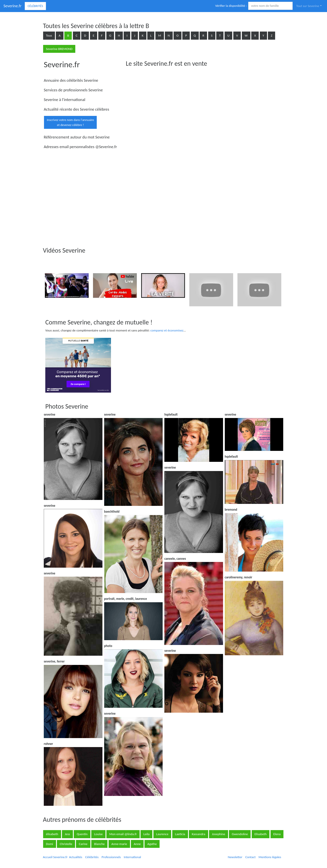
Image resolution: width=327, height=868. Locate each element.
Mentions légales (270, 857)
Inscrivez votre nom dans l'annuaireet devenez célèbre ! (70, 122)
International (132, 857)
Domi (50, 844)
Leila (146, 834)
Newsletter (235, 857)
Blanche (99, 844)
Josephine (219, 834)
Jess (67, 834)
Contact (251, 857)
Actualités (76, 857)
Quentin (82, 834)
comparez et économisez (167, 330)
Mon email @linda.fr (123, 834)
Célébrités (35, 6)
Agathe (152, 844)
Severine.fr (12, 6)
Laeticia (180, 834)
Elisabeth (261, 834)
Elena (277, 834)
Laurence (162, 834)
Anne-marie (119, 844)
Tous (49, 35)
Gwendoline (240, 834)
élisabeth (52, 834)
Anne (137, 844)
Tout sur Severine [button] (308, 6)
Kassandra (199, 834)
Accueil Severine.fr (55, 857)
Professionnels (111, 857)
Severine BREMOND (59, 49)
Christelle (66, 844)
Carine (83, 844)
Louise (98, 834)
